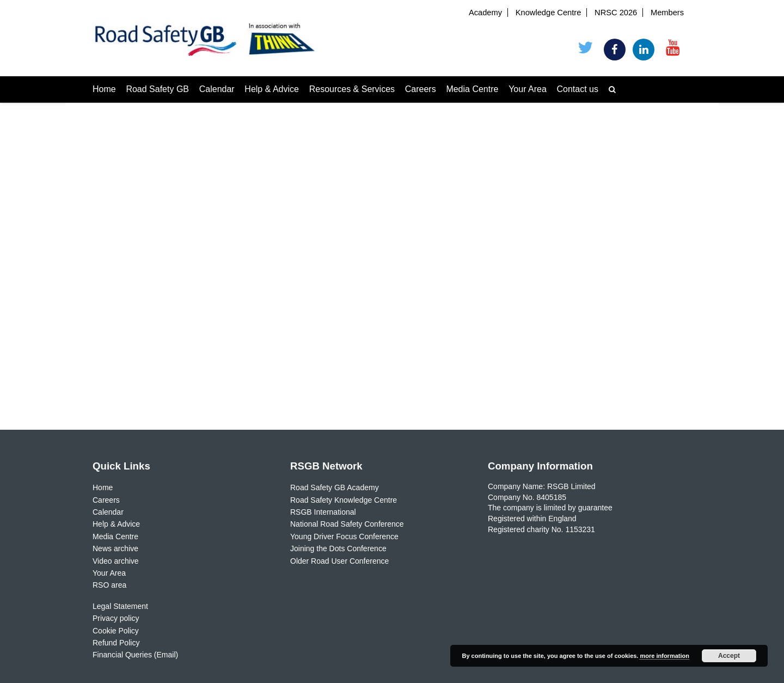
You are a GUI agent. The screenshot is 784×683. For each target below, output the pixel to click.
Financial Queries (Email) (135, 655)
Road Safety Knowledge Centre (344, 500)
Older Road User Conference (339, 561)
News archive (115, 548)
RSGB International (323, 512)
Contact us (578, 89)
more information (664, 656)
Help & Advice (272, 89)
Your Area (528, 89)
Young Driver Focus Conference (344, 536)
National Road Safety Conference (347, 524)
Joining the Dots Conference (338, 548)
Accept (729, 656)
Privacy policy (116, 618)
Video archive (116, 561)
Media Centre (472, 89)
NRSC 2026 (616, 13)
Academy (485, 13)
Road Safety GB (157, 89)
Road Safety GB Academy (335, 487)
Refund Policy (116, 643)
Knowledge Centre (549, 13)
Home (104, 89)
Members (667, 13)
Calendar (217, 89)
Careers (421, 89)
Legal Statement (120, 606)
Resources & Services (352, 89)
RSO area (109, 585)
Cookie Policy (116, 631)
